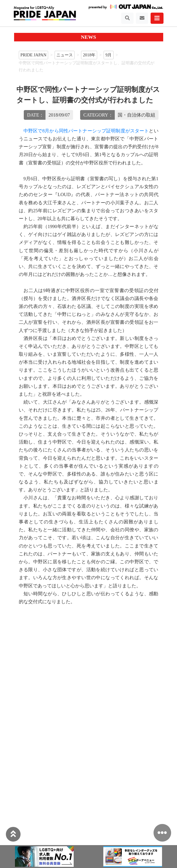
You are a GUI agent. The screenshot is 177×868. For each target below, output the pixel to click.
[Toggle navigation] (127, 18)
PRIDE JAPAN (34, 55)
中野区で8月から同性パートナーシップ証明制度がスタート (86, 131)
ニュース (65, 55)
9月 (108, 55)
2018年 (89, 55)
